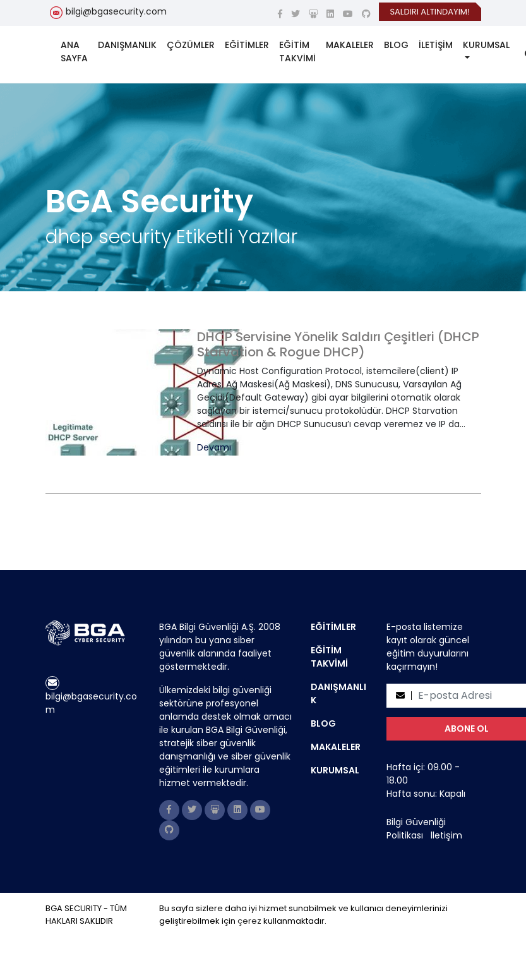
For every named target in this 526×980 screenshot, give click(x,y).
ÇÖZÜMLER (191, 45)
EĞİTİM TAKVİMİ (297, 51)
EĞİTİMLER (247, 45)
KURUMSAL (486, 45)
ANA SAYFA (74, 51)
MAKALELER (350, 45)
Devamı (214, 448)
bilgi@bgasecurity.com (116, 11)
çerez (249, 921)
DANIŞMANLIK (127, 45)
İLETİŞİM (436, 45)
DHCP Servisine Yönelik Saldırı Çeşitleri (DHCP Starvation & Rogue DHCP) (338, 344)
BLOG (396, 45)
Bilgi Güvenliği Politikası (416, 829)
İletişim (446, 835)
